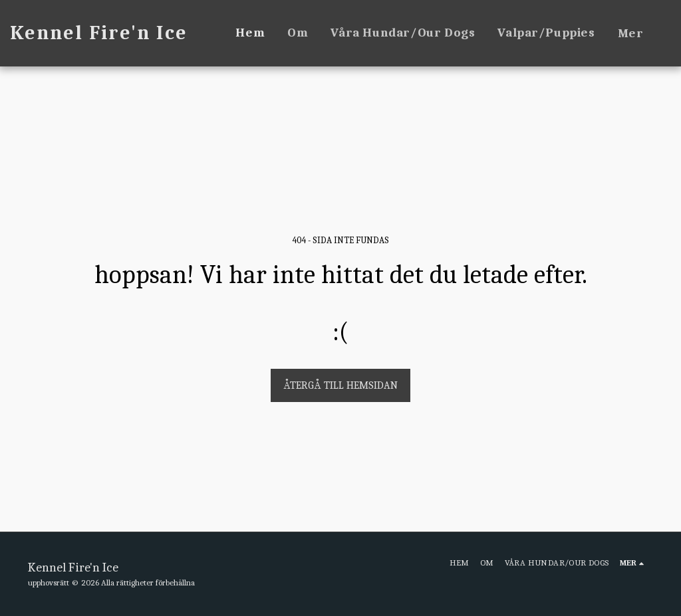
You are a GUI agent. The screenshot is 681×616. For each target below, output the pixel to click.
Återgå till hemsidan (340, 385)
